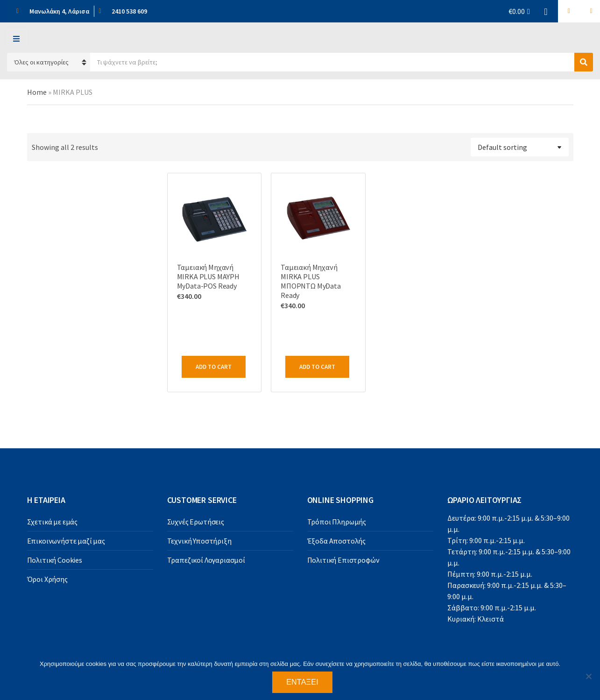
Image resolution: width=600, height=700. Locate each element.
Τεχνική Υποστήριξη (199, 541)
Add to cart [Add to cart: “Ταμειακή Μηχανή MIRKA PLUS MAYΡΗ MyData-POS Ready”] (214, 367)
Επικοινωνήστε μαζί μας (66, 541)
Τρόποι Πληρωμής (337, 522)
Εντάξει (302, 682)
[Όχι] (588, 676)
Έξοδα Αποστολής (337, 541)
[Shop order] (520, 147)
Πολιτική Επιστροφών (343, 560)
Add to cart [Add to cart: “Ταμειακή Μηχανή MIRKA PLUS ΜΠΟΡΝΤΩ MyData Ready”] (317, 367)
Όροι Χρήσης (47, 579)
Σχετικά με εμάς (53, 522)
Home (37, 92)
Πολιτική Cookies (55, 560)
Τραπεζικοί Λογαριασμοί (206, 560)
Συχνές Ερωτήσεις (196, 522)
